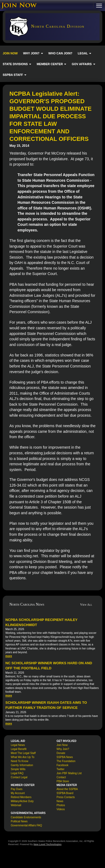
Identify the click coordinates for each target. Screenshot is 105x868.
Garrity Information (22, 765)
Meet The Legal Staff (23, 753)
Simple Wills (18, 769)
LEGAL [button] (85, 53)
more (9, 656)
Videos (61, 809)
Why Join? (63, 749)
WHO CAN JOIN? (60, 53)
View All (86, 605)
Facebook (62, 765)
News (60, 801)
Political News (19, 821)
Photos (61, 805)
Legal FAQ (17, 773)
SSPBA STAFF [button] (15, 75)
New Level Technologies (48, 844)
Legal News (18, 745)
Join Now (62, 745)
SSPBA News (65, 757)
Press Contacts (66, 797)
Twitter (60, 769)
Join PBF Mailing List (69, 773)
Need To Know (20, 761)
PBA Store (63, 781)
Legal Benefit (19, 749)
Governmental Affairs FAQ (26, 825)
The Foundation (66, 761)
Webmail (16, 805)
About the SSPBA (67, 789)
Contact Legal (19, 777)
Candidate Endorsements (26, 817)
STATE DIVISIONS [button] (17, 64)
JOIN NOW (10, 53)
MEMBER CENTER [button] (51, 64)
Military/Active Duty (22, 801)
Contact (61, 777)
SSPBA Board (65, 793)
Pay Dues (17, 789)
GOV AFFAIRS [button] (83, 64)
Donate (61, 753)
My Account (18, 793)
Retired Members (21, 797)
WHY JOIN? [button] (33, 53)
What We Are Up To (22, 757)
